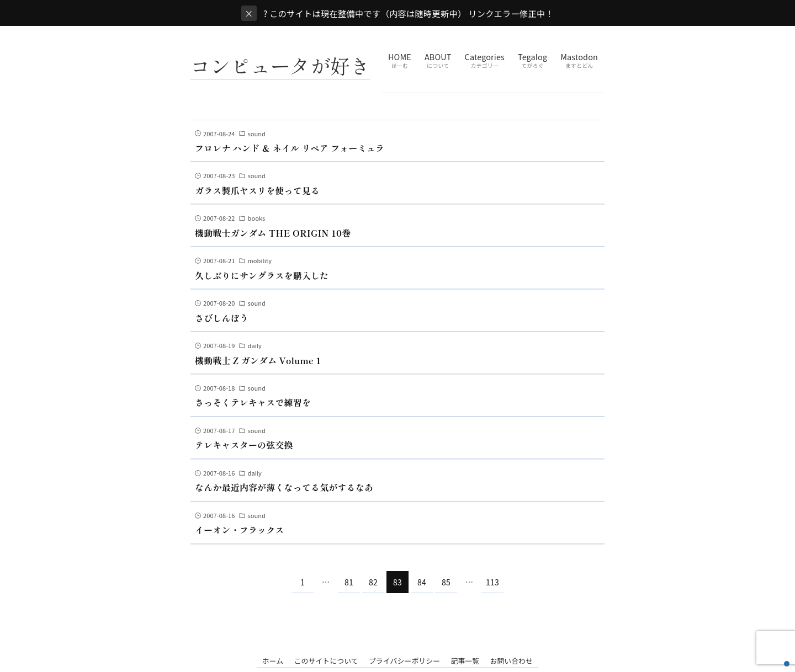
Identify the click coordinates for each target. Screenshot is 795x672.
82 (373, 582)
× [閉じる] (249, 13)
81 (349, 582)
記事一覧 (465, 661)
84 (422, 582)
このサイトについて (326, 661)
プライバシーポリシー (404, 661)
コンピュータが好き (280, 65)
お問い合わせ (511, 661)
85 (446, 582)
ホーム (273, 661)
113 (492, 582)
